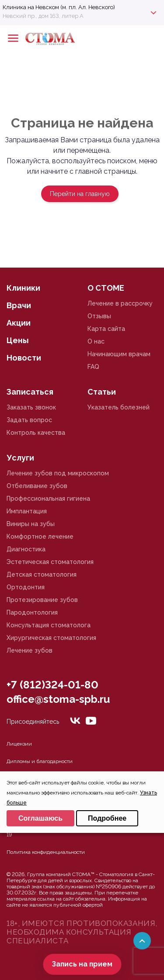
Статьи (102, 392)
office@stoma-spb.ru (58, 699)
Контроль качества (36, 433)
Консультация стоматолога (49, 625)
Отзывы (99, 316)
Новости (24, 358)
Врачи (19, 305)
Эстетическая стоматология (50, 562)
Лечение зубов (30, 650)
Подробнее (107, 818)
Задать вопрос (29, 420)
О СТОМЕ (106, 288)
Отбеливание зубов (37, 486)
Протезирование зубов (42, 600)
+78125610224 (130, 38)
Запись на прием (82, 964)
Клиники (23, 288)
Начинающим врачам (119, 354)
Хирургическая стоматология (51, 638)
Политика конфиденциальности (46, 852)
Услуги (20, 458)
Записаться (30, 392)
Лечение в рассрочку (120, 303)
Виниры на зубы (31, 524)
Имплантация (27, 511)
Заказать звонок (31, 407)
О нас (96, 341)
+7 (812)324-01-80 (52, 685)
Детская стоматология (42, 574)
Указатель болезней (119, 407)
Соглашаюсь (40, 818)
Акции (19, 323)
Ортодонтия (26, 587)
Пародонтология (32, 612)
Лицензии (19, 744)
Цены (18, 340)
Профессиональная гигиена (48, 499)
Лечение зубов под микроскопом (58, 473)
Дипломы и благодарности (40, 761)
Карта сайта (106, 329)
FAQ (93, 367)
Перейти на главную (80, 194)
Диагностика (26, 549)
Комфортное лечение (40, 536)
